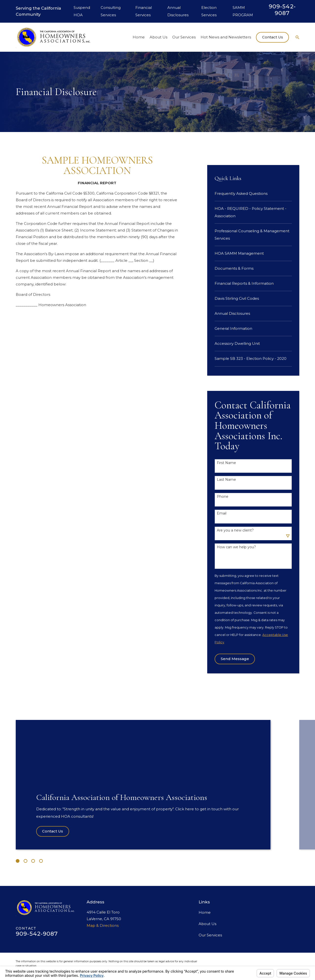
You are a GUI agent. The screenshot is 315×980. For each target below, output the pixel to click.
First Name (226, 463)
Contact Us (273, 37)
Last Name (226, 480)
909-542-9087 (282, 10)
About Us (207, 924)
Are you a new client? (235, 530)
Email (222, 513)
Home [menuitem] (139, 37)
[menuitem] (253, 194)
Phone (223, 497)
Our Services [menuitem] (184, 37)
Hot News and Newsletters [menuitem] (226, 37)
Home (205, 912)
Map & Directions (103, 925)
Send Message (235, 659)
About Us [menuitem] (158, 37)
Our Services (210, 935)
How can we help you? (236, 547)
